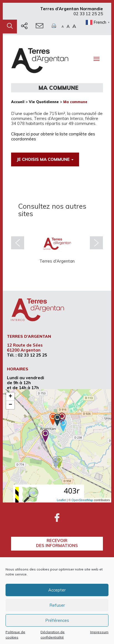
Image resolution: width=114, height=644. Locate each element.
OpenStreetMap (82, 500)
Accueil (18, 102)
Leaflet (61, 500)
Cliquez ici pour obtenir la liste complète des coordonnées (53, 136)
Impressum (99, 632)
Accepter (57, 590)
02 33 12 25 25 (88, 14)
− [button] (10, 405)
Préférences (57, 620)
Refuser (57, 605)
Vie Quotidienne (44, 102)
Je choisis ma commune (45, 159)
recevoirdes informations (57, 543)
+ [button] (10, 397)
